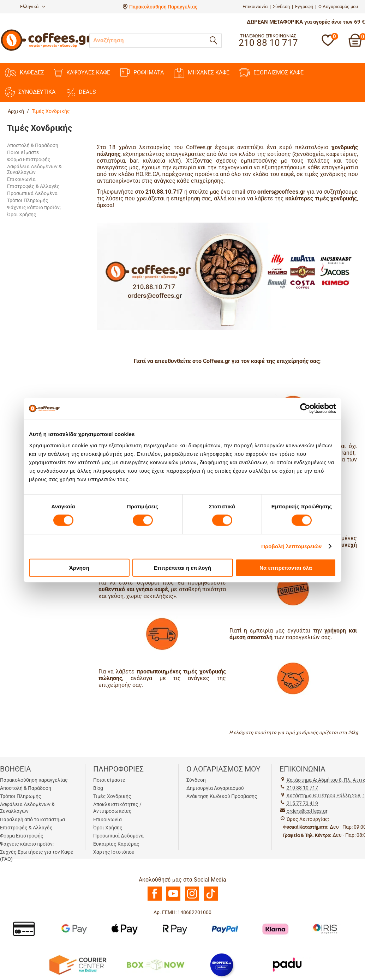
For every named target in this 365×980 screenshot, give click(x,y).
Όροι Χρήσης (22, 214)
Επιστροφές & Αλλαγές (33, 186)
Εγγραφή (304, 7)
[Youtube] (173, 899)
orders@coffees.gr (307, 811)
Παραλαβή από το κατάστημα (32, 819)
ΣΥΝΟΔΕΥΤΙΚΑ (30, 92)
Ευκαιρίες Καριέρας (116, 844)
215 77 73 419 (302, 803)
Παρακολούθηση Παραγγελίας (163, 7)
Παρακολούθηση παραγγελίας (34, 780)
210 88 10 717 (302, 788)
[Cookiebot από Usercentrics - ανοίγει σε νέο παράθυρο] (305, 409)
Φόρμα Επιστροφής (29, 159)
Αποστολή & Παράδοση (33, 145)
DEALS (81, 92)
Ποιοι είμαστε (23, 152)
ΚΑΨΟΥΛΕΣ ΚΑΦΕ (82, 73)
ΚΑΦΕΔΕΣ (25, 73)
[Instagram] (192, 899)
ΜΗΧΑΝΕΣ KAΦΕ (202, 73)
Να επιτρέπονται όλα (286, 567)
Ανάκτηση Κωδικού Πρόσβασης (222, 796)
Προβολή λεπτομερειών (292, 546)
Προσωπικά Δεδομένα (32, 193)
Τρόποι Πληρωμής (28, 200)
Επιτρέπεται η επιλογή (182, 567)
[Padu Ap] (288, 964)
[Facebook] (155, 899)
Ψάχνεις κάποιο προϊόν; (34, 207)
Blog (98, 788)
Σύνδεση (281, 7)
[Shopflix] (222, 964)
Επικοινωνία (255, 7)
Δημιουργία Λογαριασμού (215, 788)
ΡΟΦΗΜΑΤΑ (142, 73)
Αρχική (16, 111)
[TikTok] (211, 899)
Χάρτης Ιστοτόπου (114, 852)
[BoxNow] (155, 964)
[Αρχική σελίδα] (46, 50)
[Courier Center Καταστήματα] (77, 964)
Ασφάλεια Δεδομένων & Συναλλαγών (34, 169)
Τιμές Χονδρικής (112, 796)
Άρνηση (79, 567)
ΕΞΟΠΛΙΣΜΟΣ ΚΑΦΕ (271, 73)
